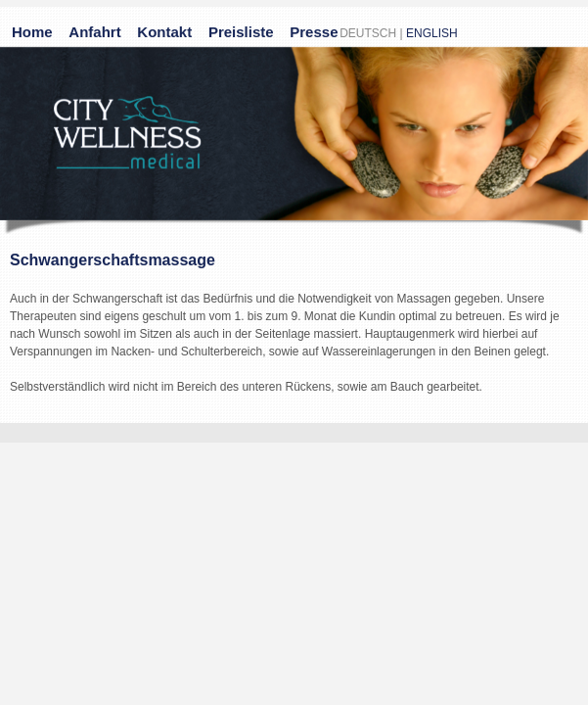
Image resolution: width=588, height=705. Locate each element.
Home (32, 32)
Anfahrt (94, 32)
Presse (314, 32)
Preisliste (241, 32)
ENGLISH (432, 33)
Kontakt (164, 32)
